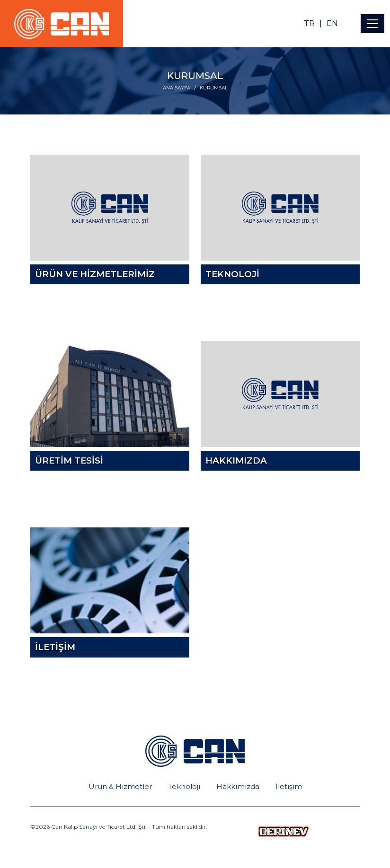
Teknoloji (184, 786)
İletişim (289, 786)
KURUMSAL (214, 88)
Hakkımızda (238, 786)
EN (332, 23)
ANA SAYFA (177, 88)
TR (309, 23)
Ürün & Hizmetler (120, 786)
